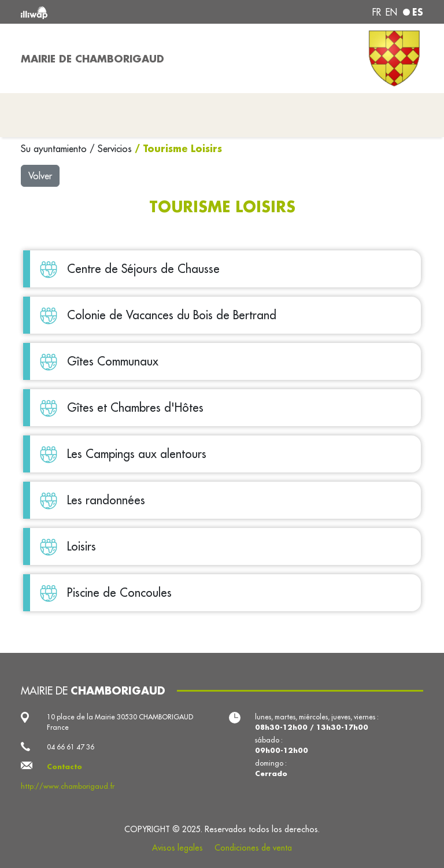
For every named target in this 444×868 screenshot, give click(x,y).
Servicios (116, 149)
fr (377, 12)
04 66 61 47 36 (71, 747)
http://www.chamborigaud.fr (68, 786)
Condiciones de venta (253, 848)
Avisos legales (177, 848)
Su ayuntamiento (55, 149)
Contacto (64, 767)
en (391, 12)
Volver (40, 176)
